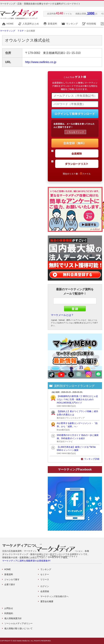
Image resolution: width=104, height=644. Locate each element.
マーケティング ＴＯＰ (12, 31)
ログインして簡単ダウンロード (75, 114)
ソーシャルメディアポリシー (18, 623)
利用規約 (9, 613)
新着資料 (52, 24)
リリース (45, 579)
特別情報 (91, 24)
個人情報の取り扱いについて (18, 629)
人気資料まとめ (31, 24)
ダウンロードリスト (77, 164)
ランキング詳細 (92, 459)
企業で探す (10, 585)
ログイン (45, 586)
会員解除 (77, 153)
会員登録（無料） (75, 143)
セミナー (45, 574)
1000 (91, 13)
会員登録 (45, 591)
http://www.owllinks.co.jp (41, 62)
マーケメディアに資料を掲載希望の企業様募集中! (26, 561)
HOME (10, 24)
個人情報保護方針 (13, 618)
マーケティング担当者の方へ (54, 596)
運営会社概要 (47, 601)
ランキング (72, 24)
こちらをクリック (75, 132)
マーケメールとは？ (62, 315)
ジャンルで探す (12, 579)
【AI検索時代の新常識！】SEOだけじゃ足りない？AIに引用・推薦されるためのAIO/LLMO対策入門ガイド (77, 399)
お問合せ (9, 608)
